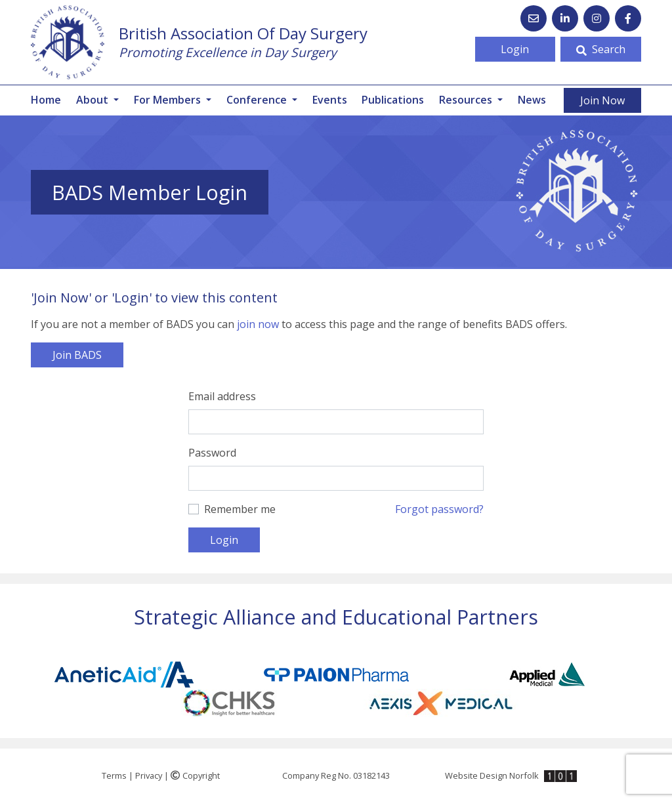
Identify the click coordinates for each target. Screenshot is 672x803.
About (94, 100)
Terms (114, 775)
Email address (222, 396)
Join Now (602, 100)
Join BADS (77, 355)
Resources (467, 100)
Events (330, 100)
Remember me (240, 509)
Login (515, 49)
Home (46, 100)
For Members (169, 100)
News (532, 100)
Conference (258, 100)
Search (601, 49)
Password (212, 453)
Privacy (149, 775)
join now (258, 324)
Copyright (195, 775)
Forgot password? (439, 509)
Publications (393, 100)
